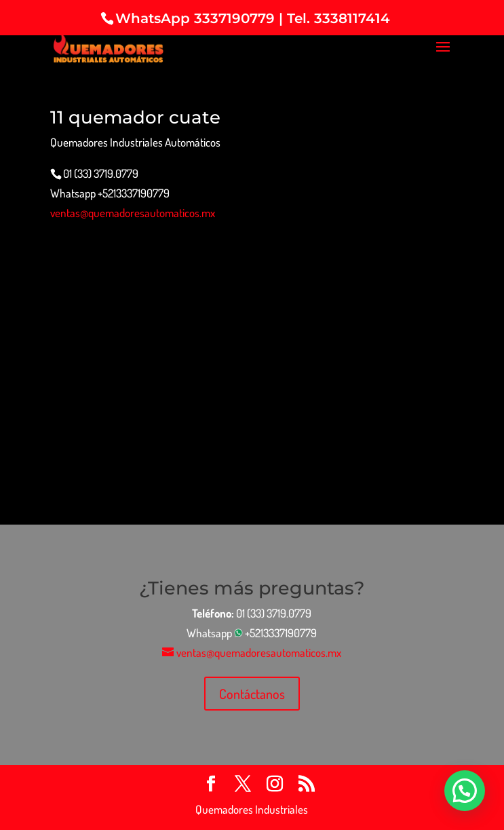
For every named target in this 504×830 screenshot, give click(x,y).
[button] (465, 791)
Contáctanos (252, 694)
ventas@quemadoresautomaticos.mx (133, 213)
